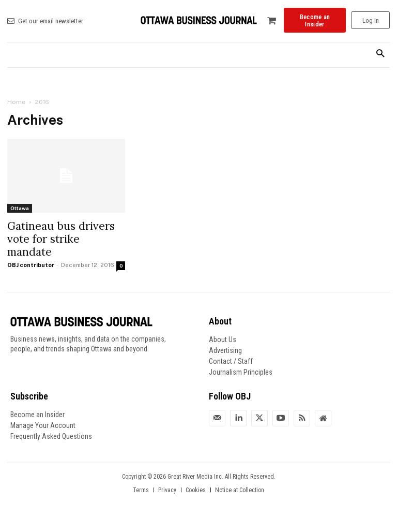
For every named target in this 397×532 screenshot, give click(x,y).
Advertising (225, 350)
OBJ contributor (31, 265)
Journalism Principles (241, 372)
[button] (380, 54)
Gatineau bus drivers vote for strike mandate (61, 239)
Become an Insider (37, 415)
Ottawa (20, 208)
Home (16, 102)
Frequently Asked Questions (51, 436)
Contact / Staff (231, 361)
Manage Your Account (43, 425)
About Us (223, 339)
